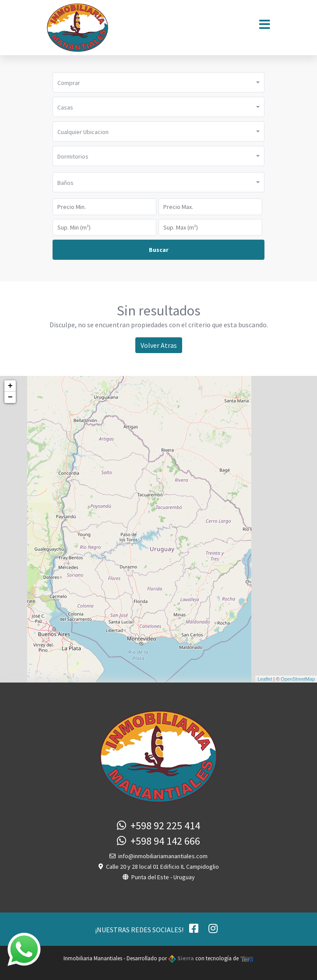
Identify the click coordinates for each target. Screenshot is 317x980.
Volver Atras (159, 345)
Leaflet (265, 679)
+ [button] (10, 386)
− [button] (10, 397)
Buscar (159, 250)
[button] (158, 82)
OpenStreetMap (298, 679)
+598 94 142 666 (158, 841)
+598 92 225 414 (158, 826)
